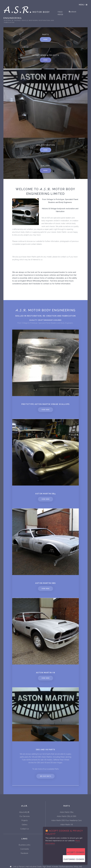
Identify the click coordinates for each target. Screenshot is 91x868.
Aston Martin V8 (67, 824)
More (45, 150)
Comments (25, 849)
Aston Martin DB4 (67, 812)
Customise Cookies (74, 859)
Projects (25, 820)
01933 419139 (60, 13)
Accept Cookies (76, 852)
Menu (82, 5)
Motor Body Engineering (29, 14)
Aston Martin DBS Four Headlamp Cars (67, 820)
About (24, 812)
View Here (45, 410)
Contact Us (24, 829)
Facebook (24, 853)
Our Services (25, 816)
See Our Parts (45, 776)
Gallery (25, 824)
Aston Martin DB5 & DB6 (67, 816)
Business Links (24, 845)
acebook (73, 12)
